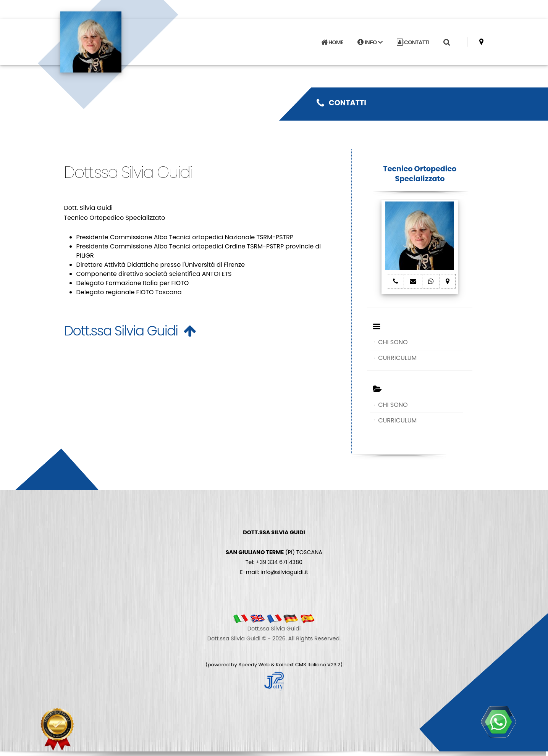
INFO (370, 42)
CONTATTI (413, 42)
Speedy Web (254, 665)
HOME (332, 42)
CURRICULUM (397, 358)
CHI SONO (393, 342)
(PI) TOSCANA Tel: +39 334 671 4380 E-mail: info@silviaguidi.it (274, 552)
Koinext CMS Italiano (302, 665)
